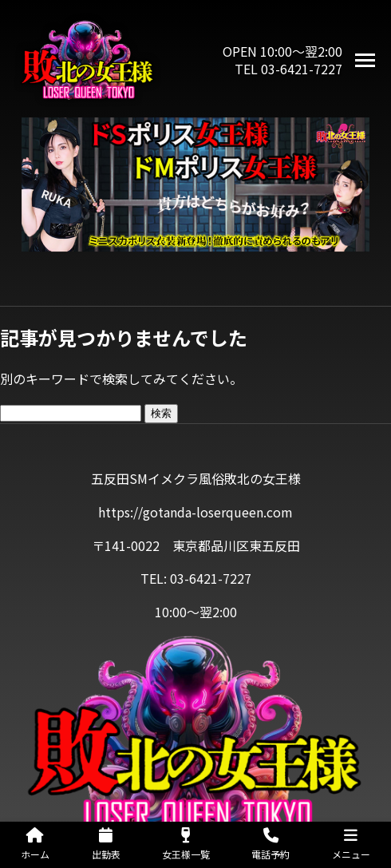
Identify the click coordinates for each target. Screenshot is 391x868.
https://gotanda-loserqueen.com (195, 512)
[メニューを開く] (365, 60)
